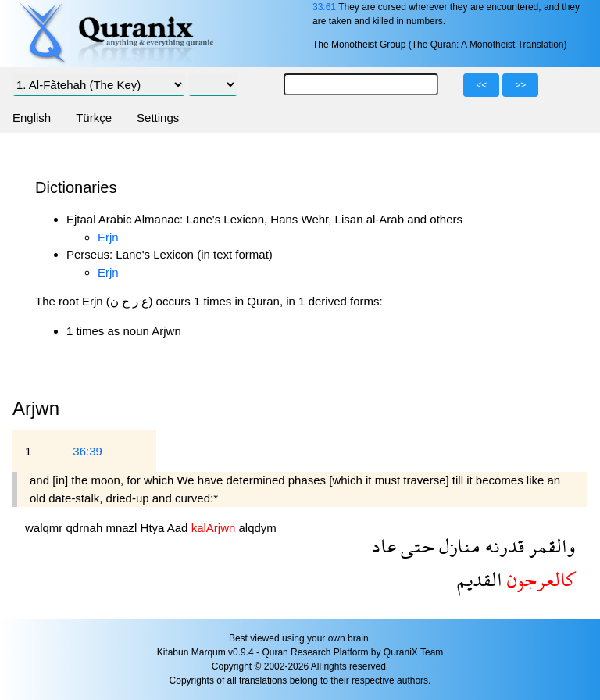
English (32, 118)
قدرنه (502, 546)
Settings (158, 118)
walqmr (46, 528)
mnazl (123, 528)
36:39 (87, 451)
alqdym (257, 528)
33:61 (324, 7)
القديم (480, 579)
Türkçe (94, 118)
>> (520, 85)
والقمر (550, 546)
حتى (415, 546)
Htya (154, 528)
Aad (179, 528)
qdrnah (86, 528)
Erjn (108, 237)
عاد (384, 546)
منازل (457, 546)
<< (481, 85)
